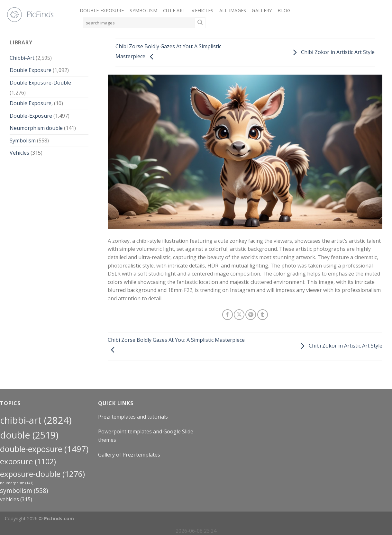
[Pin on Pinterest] (251, 315)
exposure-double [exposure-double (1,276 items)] (42, 474)
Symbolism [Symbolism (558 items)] (24, 490)
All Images (233, 10)
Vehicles (202, 10)
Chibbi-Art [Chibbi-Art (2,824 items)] (36, 420)
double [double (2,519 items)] (29, 435)
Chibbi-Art (22, 58)
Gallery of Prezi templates (129, 455)
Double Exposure (102, 10)
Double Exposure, (31, 103)
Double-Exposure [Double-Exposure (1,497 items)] (44, 449)
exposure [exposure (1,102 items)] (28, 461)
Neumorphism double (36, 128)
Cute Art (174, 10)
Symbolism (143, 10)
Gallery (262, 10)
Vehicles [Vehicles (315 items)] (16, 499)
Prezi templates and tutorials (133, 417)
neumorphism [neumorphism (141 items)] (17, 483)
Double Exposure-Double (40, 83)
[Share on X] (239, 315)
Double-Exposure (31, 116)
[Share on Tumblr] (263, 315)
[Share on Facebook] (228, 315)
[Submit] (200, 23)
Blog (284, 10)
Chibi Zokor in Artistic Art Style (332, 52)
